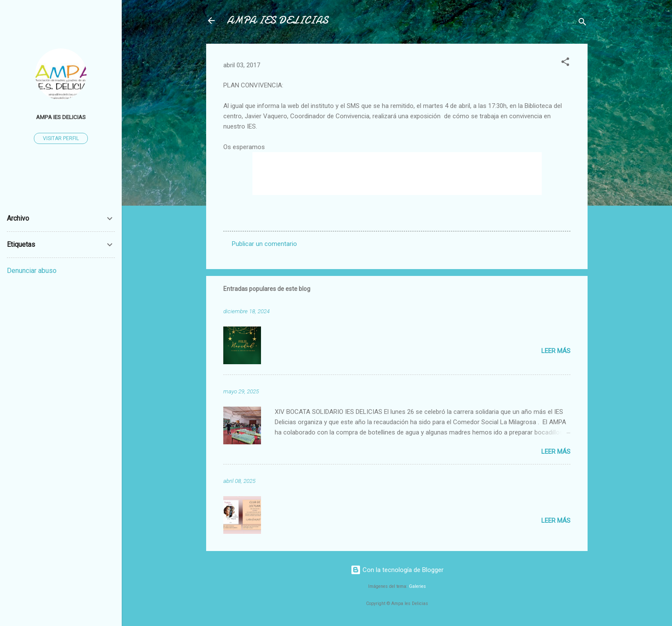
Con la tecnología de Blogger (397, 570)
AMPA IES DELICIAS (277, 20)
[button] (565, 63)
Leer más (556, 351)
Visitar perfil (61, 138)
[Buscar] (582, 23)
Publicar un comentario (264, 244)
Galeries (417, 586)
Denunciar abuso (32, 271)
